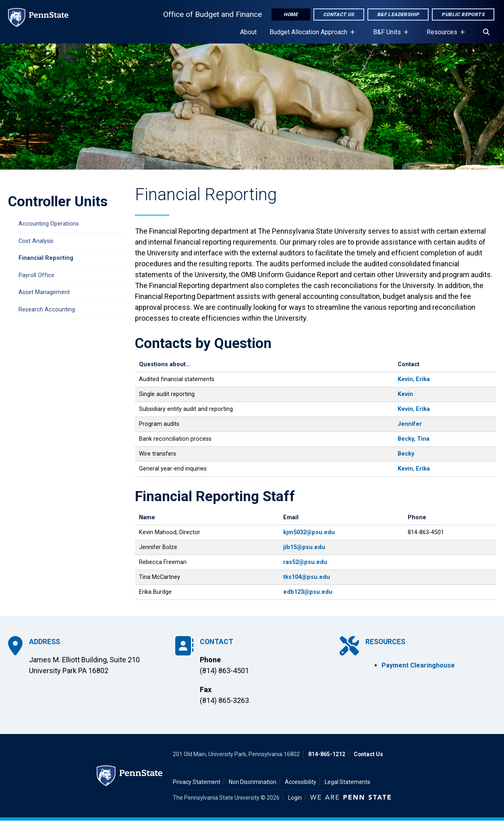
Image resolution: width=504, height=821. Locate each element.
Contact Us (339, 15)
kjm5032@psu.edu (309, 532)
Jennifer (410, 424)
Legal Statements (347, 782)
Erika (423, 379)
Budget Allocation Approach (310, 36)
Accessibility (301, 782)
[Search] (486, 32)
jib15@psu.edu (304, 547)
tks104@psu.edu (307, 577)
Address (45, 642)
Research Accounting (47, 310)
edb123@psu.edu (308, 592)
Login (295, 798)
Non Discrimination (253, 782)
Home (291, 15)
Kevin (405, 379)
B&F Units (389, 36)
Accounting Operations (49, 224)
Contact (217, 642)
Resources (444, 36)
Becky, (407, 439)
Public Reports (463, 15)
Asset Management (44, 292)
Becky (406, 454)
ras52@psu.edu (305, 562)
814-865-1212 (327, 754)
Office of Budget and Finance (213, 14)
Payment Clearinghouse (418, 665)
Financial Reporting (46, 258)
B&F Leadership (398, 15)
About (248, 32)
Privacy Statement (197, 782)
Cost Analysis (36, 241)
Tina (423, 439)
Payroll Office (36, 275)
